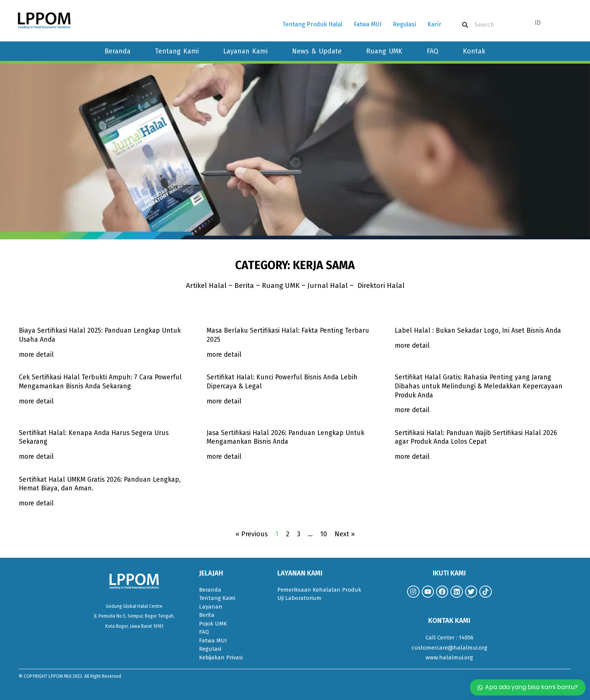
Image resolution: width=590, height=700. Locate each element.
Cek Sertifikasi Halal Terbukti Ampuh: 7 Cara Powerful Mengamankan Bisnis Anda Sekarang (102, 381)
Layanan (211, 607)
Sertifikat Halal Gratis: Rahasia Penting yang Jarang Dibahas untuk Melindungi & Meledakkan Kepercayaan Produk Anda (480, 386)
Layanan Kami (245, 51)
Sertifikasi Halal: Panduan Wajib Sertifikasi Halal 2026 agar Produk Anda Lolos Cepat (478, 437)
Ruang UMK (384, 51)
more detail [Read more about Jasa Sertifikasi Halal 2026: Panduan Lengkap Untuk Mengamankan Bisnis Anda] (225, 457)
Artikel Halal (203, 285)
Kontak (474, 51)
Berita (242, 285)
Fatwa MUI (368, 24)
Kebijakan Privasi (221, 657)
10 (324, 534)
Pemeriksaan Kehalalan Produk (319, 590)
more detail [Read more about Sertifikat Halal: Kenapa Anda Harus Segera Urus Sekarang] (37, 457)
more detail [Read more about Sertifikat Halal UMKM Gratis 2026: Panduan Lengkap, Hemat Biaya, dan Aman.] (37, 503)
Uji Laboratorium (299, 598)
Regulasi (404, 24)
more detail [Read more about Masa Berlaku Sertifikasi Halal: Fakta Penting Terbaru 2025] (225, 355)
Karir (434, 24)
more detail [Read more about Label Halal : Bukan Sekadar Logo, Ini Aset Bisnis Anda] (413, 345)
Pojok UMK (213, 624)
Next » (345, 534)
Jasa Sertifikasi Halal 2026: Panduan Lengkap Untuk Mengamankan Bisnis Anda (287, 437)
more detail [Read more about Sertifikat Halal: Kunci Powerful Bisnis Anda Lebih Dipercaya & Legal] (225, 401)
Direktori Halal (384, 285)
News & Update (317, 51)
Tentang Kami (177, 51)
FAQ (433, 51)
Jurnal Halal (329, 285)
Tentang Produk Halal (312, 24)
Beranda (118, 51)
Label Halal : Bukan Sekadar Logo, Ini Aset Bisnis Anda (480, 330)
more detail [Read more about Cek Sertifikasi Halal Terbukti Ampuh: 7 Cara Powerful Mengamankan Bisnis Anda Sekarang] (37, 401)
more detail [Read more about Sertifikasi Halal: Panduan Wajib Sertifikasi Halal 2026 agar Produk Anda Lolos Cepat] (413, 457)
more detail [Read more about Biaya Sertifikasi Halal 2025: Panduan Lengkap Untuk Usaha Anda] (37, 355)
